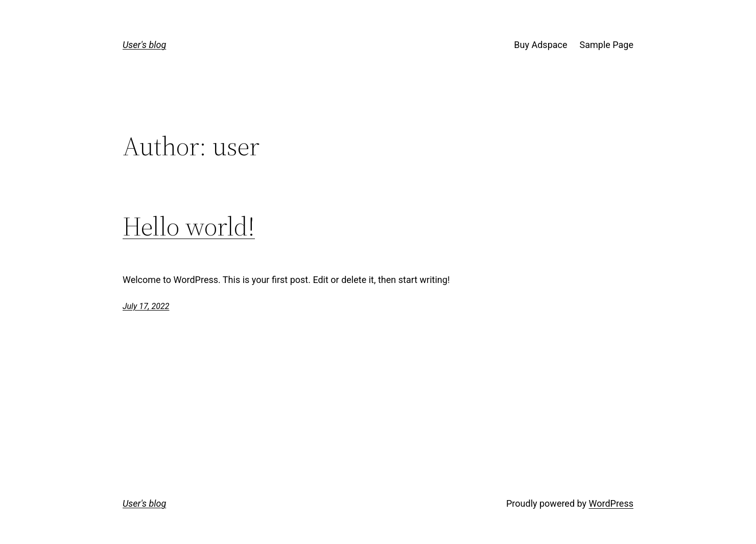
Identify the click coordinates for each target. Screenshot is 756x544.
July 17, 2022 (146, 306)
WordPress (611, 503)
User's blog (144, 45)
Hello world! (189, 226)
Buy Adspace (540, 45)
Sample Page (607, 45)
